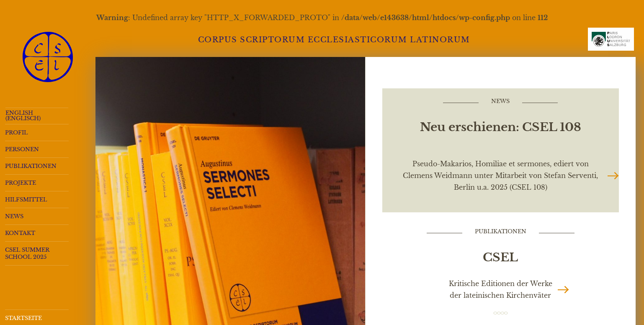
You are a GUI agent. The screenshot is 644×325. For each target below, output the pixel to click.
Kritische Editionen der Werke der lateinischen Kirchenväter (501, 289)
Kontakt (20, 233)
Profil (16, 133)
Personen (22, 149)
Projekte (21, 183)
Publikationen (31, 166)
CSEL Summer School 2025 (27, 253)
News (14, 216)
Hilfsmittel (26, 200)
